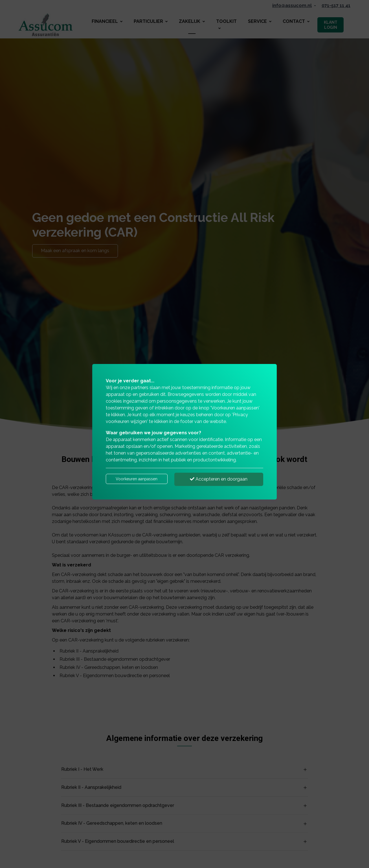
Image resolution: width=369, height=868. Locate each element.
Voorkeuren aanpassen (137, 479)
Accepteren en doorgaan (219, 479)
